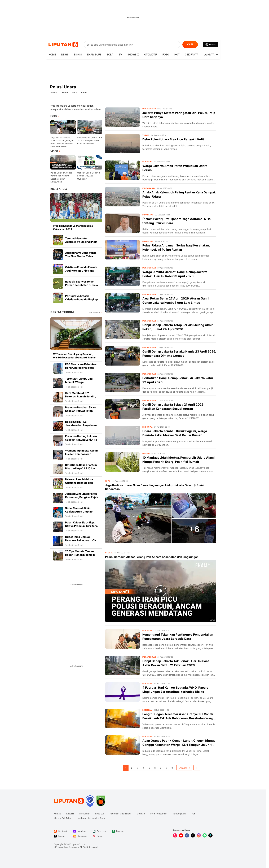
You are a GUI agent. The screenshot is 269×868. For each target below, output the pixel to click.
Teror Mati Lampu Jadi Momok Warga (79, 380)
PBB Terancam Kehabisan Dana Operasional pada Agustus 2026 (81, 368)
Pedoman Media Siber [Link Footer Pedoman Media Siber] (121, 814)
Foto (166, 55)
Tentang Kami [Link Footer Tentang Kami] (179, 814)
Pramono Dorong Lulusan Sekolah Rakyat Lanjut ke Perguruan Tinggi (81, 440)
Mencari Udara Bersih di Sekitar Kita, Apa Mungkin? (89, 176)
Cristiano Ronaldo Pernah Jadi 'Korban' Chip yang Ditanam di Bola (81, 271)
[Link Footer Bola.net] (119, 831)
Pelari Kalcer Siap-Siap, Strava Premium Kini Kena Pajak (81, 526)
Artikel (65, 92)
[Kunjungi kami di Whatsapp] (205, 835)
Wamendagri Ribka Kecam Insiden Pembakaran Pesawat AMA (82, 454)
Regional (147, 710)
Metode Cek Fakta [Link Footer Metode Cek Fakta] (63, 818)
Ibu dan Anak (149, 188)
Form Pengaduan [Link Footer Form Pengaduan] (159, 814)
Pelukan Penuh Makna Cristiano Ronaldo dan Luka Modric (79, 483)
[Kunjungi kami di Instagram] (199, 835)
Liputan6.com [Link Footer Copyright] (78, 844)
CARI (190, 44)
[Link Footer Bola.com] (100, 831)
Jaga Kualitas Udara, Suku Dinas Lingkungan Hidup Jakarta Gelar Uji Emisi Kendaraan (62, 142)
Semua (54, 92)
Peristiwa (147, 162)
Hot (177, 55)
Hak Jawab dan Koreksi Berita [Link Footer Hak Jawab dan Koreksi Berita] (91, 818)
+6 (194, 529)
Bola (110, 55)
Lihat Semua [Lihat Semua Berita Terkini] (94, 312)
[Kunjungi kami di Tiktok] (210, 835)
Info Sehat (148, 215)
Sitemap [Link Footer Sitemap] (141, 814)
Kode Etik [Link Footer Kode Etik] (100, 814)
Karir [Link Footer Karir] (194, 814)
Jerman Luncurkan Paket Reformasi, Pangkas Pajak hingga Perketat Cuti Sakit (82, 497)
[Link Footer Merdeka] (80, 831)
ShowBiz (133, 55)
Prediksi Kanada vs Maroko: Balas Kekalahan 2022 (73, 227)
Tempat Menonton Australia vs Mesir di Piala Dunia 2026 (81, 242)
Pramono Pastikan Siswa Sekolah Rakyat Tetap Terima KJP (81, 411)
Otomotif (151, 55)
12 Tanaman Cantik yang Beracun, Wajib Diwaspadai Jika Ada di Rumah (75, 356)
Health (146, 453)
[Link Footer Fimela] (61, 836)
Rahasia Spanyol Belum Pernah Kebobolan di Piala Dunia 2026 (81, 285)
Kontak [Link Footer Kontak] (57, 814)
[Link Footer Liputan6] (69, 801)
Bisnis (78, 55)
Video (84, 92)
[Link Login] (211, 45)
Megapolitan (149, 109)
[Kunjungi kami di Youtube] (181, 835)
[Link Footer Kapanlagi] (80, 836)
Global (109, 553)
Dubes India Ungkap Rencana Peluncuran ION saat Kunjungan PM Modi (81, 540)
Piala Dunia (59, 189)
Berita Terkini (62, 312)
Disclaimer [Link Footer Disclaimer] (84, 814)
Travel (146, 135)
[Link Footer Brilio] (100, 836)
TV (120, 55)
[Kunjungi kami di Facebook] (187, 835)
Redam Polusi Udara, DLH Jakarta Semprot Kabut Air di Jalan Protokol (90, 140)
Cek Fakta (192, 55)
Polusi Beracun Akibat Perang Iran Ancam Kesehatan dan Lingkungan (61, 177)
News (65, 55)
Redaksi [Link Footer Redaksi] (70, 814)
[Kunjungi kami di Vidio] (175, 835)
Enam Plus (94, 55)
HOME (52, 55)
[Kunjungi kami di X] (193, 835)
